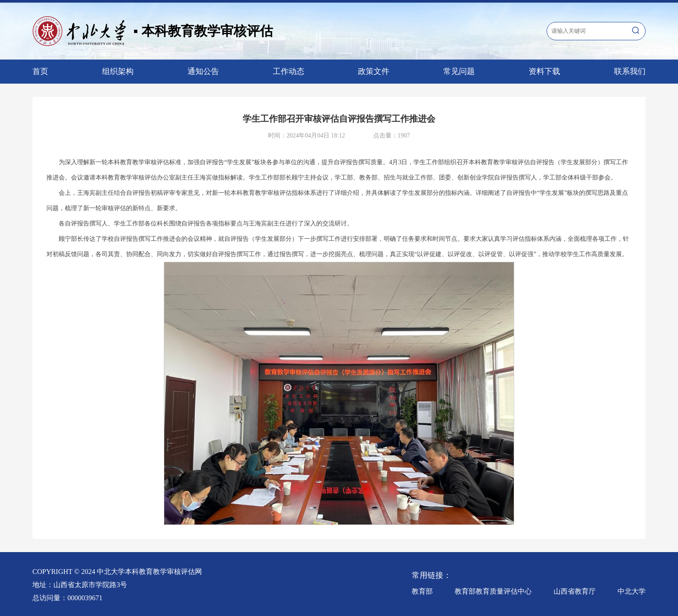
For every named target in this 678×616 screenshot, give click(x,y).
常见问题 (459, 71)
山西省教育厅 (575, 591)
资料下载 (544, 71)
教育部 (422, 591)
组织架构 (118, 71)
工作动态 (289, 71)
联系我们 (630, 71)
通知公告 (203, 71)
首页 (40, 71)
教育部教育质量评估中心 (493, 591)
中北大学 (632, 591)
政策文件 (374, 71)
